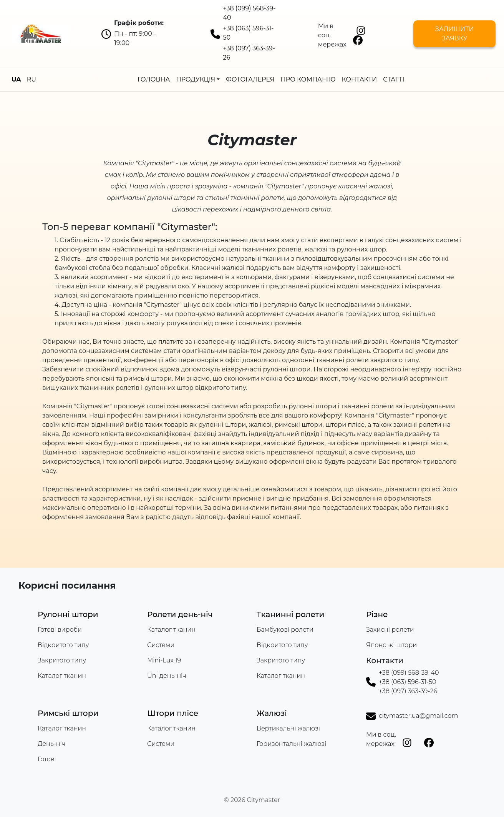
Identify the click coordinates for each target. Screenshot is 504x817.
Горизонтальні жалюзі (291, 744)
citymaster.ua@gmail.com (418, 716)
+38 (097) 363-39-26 (408, 691)
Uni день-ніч (167, 676)
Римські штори (68, 713)
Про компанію (308, 79)
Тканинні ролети (290, 614)
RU (31, 79)
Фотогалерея (250, 79)
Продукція (196, 79)
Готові (47, 759)
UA (16, 79)
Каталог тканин (62, 676)
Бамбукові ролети (285, 630)
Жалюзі (272, 713)
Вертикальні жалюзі (288, 728)
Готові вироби (60, 630)
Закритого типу (62, 660)
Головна (154, 79)
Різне (377, 614)
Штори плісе (173, 713)
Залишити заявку (455, 34)
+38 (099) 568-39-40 (409, 673)
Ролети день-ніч (180, 614)
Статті (394, 79)
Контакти (359, 79)
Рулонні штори (68, 614)
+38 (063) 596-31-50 (408, 682)
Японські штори (391, 645)
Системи (161, 645)
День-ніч (51, 744)
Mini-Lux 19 (164, 660)
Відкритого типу (63, 645)
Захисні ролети (390, 630)
